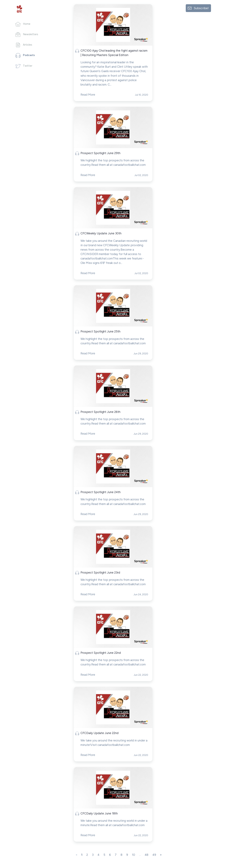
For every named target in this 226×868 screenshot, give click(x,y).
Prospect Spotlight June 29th (100, 153)
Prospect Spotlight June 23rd (100, 572)
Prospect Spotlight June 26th (100, 412)
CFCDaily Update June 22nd (99, 733)
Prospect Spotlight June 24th (101, 492)
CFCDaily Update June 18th (99, 813)
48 (146, 855)
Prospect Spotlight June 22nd (101, 653)
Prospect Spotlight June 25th (100, 331)
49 (154, 855)
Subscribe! (201, 8)
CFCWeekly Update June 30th (101, 233)
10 (133, 855)
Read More (88, 95)
